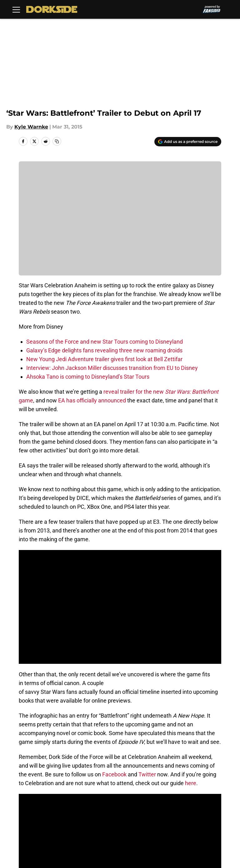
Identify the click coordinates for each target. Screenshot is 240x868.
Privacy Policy (136, 800)
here (191, 663)
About (23, 788)
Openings (80, 788)
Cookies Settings (37, 823)
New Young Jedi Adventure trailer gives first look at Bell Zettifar (104, 359)
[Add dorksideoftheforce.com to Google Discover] (188, 142)
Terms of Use (204, 800)
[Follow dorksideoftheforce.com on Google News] (202, 699)
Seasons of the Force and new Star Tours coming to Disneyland (105, 342)
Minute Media (46, 839)
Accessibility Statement (148, 811)
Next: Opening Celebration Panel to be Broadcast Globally (90, 678)
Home (26, 744)
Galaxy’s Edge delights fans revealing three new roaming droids (104, 350)
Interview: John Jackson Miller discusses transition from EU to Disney (112, 368)
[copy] (57, 141)
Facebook (114, 654)
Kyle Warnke (31, 127)
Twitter (147, 654)
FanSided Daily (34, 800)
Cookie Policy (32, 811)
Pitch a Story (83, 800)
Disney (47, 744)
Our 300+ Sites (206, 788)
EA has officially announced (92, 400)
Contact (129, 788)
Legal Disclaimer (88, 811)
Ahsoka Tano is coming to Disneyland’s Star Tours (88, 377)
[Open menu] (16, 9)
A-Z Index (200, 811)
